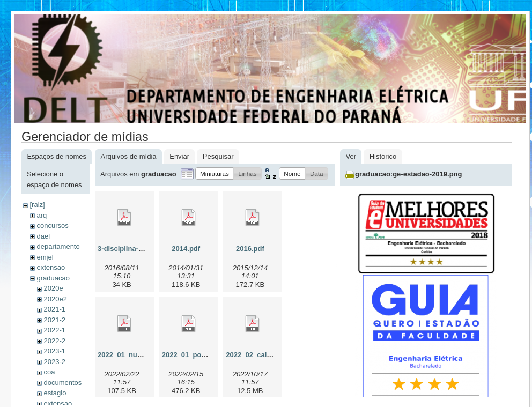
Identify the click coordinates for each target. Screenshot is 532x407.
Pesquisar (218, 156)
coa (49, 372)
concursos (52, 225)
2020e (53, 288)
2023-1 (54, 351)
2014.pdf (186, 249)
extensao (51, 267)
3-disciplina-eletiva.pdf (135, 249)
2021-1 (54, 309)
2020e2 (55, 299)
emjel (45, 257)
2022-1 (54, 330)
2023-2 (54, 362)
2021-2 (54, 320)
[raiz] (37, 205)
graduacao (53, 278)
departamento (58, 246)
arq (42, 215)
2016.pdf (250, 249)
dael (43, 236)
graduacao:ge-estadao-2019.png (408, 174)
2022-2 (54, 341)
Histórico (383, 156)
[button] (215, 173)
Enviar (179, 156)
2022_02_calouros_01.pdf (268, 355)
